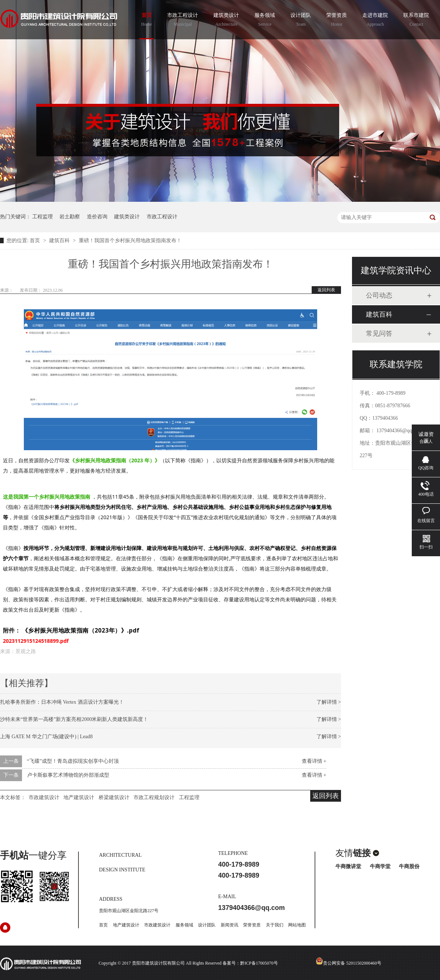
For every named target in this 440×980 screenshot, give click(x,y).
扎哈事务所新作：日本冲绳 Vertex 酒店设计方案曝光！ (62, 702)
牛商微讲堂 (348, 866)
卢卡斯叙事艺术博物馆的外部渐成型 (68, 775)
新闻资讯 (230, 925)
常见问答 (379, 334)
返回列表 (326, 290)
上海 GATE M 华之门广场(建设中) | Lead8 (46, 737)
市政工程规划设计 (154, 797)
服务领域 (265, 21)
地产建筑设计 (79, 797)
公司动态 (379, 295)
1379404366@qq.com (399, 431)
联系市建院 (416, 21)
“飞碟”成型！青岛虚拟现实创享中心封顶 (73, 761)
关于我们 (275, 925)
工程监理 (43, 217)
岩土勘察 (70, 217)
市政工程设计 (183, 21)
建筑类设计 (226, 21)
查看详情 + (314, 761)
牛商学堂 (380, 866)
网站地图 (297, 925)
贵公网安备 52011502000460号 (349, 963)
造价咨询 (97, 217)
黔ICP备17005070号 (259, 963)
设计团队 (301, 21)
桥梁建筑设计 (114, 797)
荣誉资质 (337, 21)
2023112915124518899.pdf (36, 641)
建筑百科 (60, 241)
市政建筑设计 (44, 797)
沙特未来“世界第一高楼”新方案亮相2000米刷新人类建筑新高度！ (74, 719)
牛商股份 (409, 866)
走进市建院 (375, 21)
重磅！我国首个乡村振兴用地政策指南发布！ (130, 241)
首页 (146, 21)
